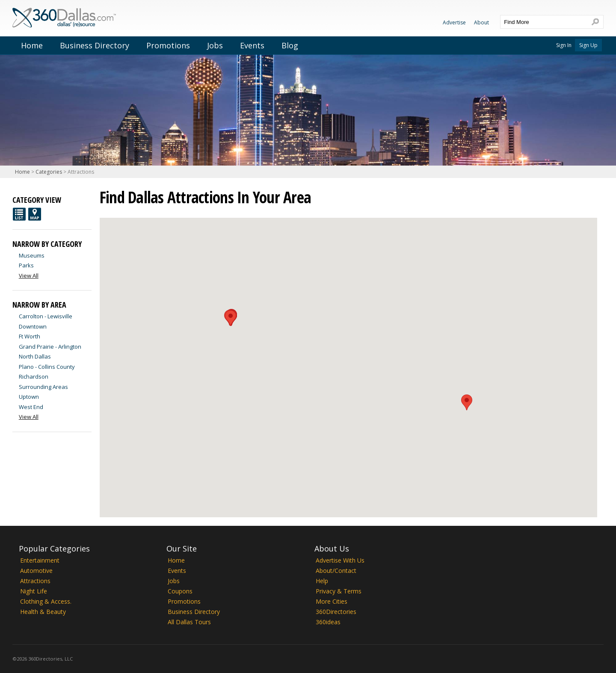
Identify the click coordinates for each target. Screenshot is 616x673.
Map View (35, 214)
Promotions (168, 45)
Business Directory (95, 45)
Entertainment (40, 560)
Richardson (34, 377)
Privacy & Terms (339, 591)
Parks (26, 265)
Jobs (215, 45)
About (481, 22)
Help (322, 581)
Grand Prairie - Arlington (50, 347)
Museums (32, 255)
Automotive (36, 571)
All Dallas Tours (189, 622)
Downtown (33, 326)
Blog (290, 45)
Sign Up (588, 45)
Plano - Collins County (47, 367)
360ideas (328, 622)
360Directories (336, 612)
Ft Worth (30, 336)
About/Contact (336, 571)
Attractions (35, 581)
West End (31, 407)
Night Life (34, 591)
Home (32, 45)
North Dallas (35, 356)
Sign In (564, 45)
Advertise (454, 22)
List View (19, 214)
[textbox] (543, 22)
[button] (231, 318)
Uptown (29, 397)
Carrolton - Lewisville (46, 316)
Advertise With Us (340, 560)
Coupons (180, 591)
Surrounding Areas (43, 387)
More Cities (332, 601)
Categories (49, 172)
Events (252, 45)
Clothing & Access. (46, 601)
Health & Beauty (43, 612)
